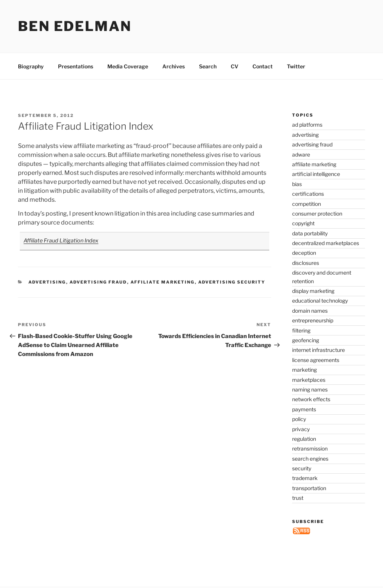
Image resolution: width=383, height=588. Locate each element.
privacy (301, 429)
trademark (305, 478)
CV (235, 66)
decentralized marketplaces (326, 243)
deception (304, 253)
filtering (301, 330)
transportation (309, 488)
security (302, 468)
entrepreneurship (313, 320)
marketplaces (309, 380)
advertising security (232, 282)
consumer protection (317, 213)
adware (301, 154)
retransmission (310, 448)
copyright (303, 223)
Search (208, 66)
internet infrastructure (318, 350)
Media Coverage (128, 66)
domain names (310, 311)
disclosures (306, 263)
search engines (310, 459)
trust (298, 498)
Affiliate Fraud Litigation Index (61, 241)
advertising (47, 282)
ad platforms (307, 125)
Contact (263, 66)
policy (299, 419)
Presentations (76, 66)
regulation (304, 439)
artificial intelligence (316, 174)
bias (297, 184)
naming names (310, 389)
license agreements (316, 360)
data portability (310, 233)
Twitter (296, 66)
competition (307, 204)
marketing (304, 370)
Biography (31, 66)
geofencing (306, 340)
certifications (308, 194)
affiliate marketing (163, 282)
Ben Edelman (75, 26)
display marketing (313, 291)
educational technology (320, 301)
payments (304, 409)
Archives (174, 66)
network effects (311, 399)
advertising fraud (98, 282)
